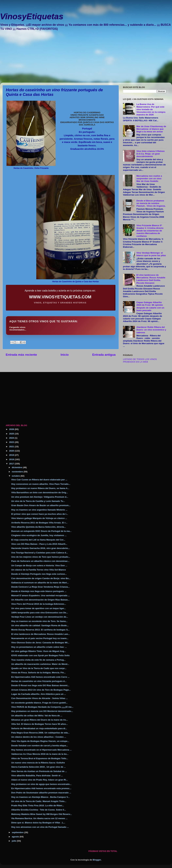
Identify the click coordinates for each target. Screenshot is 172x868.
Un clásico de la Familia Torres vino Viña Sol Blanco (39, 570)
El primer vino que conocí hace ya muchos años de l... (40, 514)
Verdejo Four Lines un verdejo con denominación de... (40, 617)
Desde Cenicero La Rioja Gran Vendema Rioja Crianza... (40, 587)
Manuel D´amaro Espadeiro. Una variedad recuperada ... (41, 595)
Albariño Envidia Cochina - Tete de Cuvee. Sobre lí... (39, 810)
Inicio (65, 355)
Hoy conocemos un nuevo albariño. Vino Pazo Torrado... (41, 484)
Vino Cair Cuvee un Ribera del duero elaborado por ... (39, 480)
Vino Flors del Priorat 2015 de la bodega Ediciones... (39, 604)
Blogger (97, 860)
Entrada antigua (104, 355)
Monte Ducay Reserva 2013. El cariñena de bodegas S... (40, 630)
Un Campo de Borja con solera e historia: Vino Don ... (39, 565)
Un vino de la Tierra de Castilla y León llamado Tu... (38, 501)
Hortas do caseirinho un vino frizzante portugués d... (39, 681)
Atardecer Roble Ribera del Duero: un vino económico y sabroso (151, 330)
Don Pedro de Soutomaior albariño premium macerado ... (41, 793)
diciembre (17, 467)
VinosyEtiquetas (32, 16)
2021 (12, 447)
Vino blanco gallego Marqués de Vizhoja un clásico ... (39, 518)
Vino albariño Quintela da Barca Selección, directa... (39, 527)
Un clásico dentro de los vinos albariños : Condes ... (39, 737)
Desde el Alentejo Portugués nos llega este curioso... (39, 574)
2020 (12, 451)
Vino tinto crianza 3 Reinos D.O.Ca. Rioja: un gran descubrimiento (150, 154)
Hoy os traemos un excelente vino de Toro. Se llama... (39, 621)
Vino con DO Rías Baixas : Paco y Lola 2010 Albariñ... (39, 544)
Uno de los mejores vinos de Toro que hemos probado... (41, 557)
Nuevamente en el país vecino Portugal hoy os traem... (40, 638)
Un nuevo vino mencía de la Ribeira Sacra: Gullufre (38, 763)
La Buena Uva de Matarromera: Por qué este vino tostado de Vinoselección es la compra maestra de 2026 (151, 109)
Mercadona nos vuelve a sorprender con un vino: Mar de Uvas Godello (149, 179)
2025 (12, 434)
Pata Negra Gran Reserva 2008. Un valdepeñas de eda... (40, 733)
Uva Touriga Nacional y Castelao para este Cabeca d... (40, 553)
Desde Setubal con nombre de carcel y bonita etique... (40, 746)
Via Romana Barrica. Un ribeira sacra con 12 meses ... (39, 818)
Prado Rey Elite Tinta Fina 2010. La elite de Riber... (38, 806)
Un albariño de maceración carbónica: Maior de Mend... (40, 664)
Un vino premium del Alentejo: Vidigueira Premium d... (40, 497)
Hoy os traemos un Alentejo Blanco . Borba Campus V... (40, 797)
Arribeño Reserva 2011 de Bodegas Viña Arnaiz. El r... (39, 523)
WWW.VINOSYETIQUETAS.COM (60, 297)
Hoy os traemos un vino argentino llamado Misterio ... (39, 510)
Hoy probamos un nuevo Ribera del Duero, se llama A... (40, 488)
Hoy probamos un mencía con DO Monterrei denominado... (42, 711)
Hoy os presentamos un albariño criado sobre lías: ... (39, 647)
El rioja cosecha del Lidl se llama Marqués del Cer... (38, 540)
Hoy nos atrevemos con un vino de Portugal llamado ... (40, 827)
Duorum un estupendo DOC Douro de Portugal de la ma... (41, 531)
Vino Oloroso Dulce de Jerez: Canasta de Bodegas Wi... (40, 643)
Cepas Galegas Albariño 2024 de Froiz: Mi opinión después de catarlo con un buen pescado (150, 306)
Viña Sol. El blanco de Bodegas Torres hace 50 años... (39, 724)
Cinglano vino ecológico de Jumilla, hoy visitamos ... (39, 535)
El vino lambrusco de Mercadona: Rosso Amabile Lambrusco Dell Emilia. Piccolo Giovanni (151, 279)
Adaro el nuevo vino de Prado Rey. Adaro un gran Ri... (40, 780)
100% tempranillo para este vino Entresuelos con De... (40, 613)
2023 (12, 442)
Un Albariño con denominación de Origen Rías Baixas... (40, 600)
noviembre (18, 472)
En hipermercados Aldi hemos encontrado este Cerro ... (40, 677)
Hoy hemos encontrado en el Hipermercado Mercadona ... (41, 750)
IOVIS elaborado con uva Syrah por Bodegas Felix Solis (40, 655)
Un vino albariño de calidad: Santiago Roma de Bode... (40, 625)
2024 (12, 438)
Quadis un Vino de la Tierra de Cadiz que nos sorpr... (39, 668)
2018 (12, 459)
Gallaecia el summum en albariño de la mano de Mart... (40, 583)
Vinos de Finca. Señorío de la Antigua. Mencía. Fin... (39, 673)
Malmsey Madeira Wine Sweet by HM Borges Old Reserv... (42, 814)
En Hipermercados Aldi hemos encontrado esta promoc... (41, 788)
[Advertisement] (77, 59)
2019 (12, 455)
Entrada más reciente (21, 355)
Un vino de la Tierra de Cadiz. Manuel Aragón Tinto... (39, 801)
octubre (16, 476)
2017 (12, 464)
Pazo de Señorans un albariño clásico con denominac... (40, 561)
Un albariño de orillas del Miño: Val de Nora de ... (37, 716)
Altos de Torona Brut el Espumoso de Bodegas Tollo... (40, 758)
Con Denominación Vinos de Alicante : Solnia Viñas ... (40, 698)
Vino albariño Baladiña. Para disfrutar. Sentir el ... (37, 776)
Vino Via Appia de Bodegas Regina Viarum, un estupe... (40, 741)
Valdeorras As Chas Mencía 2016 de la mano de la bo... (40, 754)
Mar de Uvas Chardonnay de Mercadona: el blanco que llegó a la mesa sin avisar (151, 129)
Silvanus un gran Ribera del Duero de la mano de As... (40, 720)
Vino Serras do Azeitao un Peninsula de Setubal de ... (39, 771)
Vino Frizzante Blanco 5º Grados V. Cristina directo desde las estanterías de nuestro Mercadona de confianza (150, 231)
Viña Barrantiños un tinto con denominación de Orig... (40, 492)
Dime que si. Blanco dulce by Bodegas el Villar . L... (38, 823)
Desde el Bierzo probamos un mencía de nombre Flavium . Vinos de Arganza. (151, 203)
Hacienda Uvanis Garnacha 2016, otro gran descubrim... (41, 548)
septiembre (18, 832)
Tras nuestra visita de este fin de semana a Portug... (38, 660)
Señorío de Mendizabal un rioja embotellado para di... (39, 728)
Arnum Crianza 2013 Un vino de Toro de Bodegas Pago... (41, 690)
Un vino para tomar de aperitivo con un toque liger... (39, 608)
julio (14, 841)
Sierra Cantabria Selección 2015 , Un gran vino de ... (39, 767)
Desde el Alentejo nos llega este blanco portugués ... (39, 591)
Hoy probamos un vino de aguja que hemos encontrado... (41, 784)
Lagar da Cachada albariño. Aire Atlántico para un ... (39, 694)
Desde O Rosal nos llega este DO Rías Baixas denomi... (40, 685)
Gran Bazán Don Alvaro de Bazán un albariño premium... (41, 505)
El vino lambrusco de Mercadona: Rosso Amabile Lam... (41, 634)
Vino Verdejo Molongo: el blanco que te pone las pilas (151, 254)
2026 (12, 429)
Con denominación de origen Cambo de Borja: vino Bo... (41, 578)
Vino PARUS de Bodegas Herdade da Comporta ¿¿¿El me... (42, 707)
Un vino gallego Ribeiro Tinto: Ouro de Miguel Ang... (39, 651)
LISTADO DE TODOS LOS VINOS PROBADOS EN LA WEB (140, 361)
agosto (16, 837)
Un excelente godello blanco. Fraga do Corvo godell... (39, 703)
